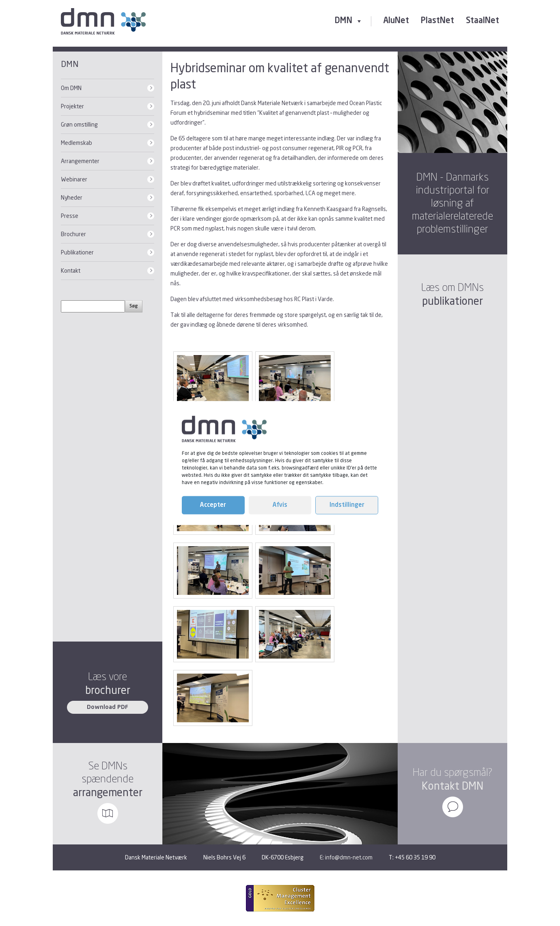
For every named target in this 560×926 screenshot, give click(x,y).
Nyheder (72, 197)
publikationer (452, 301)
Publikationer (77, 252)
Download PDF (108, 707)
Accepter (213, 505)
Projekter (72, 106)
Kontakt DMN (452, 786)
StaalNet (482, 21)
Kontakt (71, 270)
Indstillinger (347, 505)
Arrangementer (80, 161)
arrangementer (108, 792)
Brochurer (73, 234)
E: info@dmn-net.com (346, 857)
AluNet (396, 21)
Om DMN (71, 88)
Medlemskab (76, 143)
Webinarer (74, 179)
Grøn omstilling (79, 124)
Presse (70, 216)
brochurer (108, 690)
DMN (349, 21)
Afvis (280, 505)
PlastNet (437, 21)
